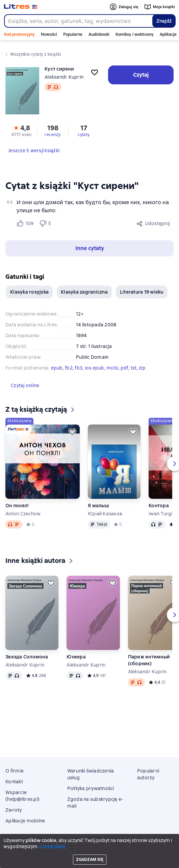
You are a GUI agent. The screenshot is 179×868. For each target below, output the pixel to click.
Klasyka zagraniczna (84, 292)
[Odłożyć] (72, 432)
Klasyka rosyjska (29, 292)
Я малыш (98, 506)
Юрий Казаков (105, 514)
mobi (112, 368)
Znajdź (164, 21)
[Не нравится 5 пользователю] (46, 223)
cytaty (84, 135)
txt (134, 368)
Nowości (49, 34)
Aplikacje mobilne (25, 821)
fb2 (69, 368)
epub (57, 368)
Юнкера (76, 657)
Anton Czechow (23, 514)
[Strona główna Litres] (21, 7)
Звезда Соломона (27, 657)
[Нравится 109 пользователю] (25, 223)
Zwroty (14, 810)
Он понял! (17, 506)
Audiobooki (99, 34)
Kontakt (14, 782)
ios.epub (95, 368)
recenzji (53, 135)
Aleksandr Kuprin (64, 77)
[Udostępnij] (153, 223)
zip (142, 368)
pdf (125, 368)
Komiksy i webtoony (135, 34)
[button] (89, 248)
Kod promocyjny (19, 34)
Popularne (73, 34)
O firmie (15, 771)
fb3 (79, 368)
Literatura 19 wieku (142, 292)
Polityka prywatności (91, 788)
